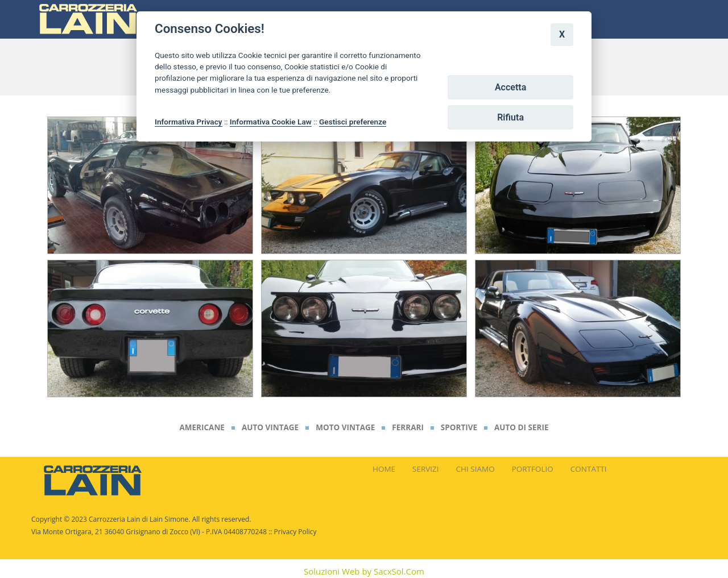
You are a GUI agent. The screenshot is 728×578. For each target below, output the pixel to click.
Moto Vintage (345, 427)
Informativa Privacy (189, 122)
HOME (384, 469)
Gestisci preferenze (353, 122)
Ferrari (408, 427)
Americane (202, 427)
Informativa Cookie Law (271, 122)
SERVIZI (426, 469)
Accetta (510, 87)
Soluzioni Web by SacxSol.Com (364, 571)
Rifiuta (510, 117)
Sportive (459, 427)
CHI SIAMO (475, 469)
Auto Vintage (270, 427)
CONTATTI (589, 469)
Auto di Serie (522, 427)
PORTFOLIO (533, 469)
